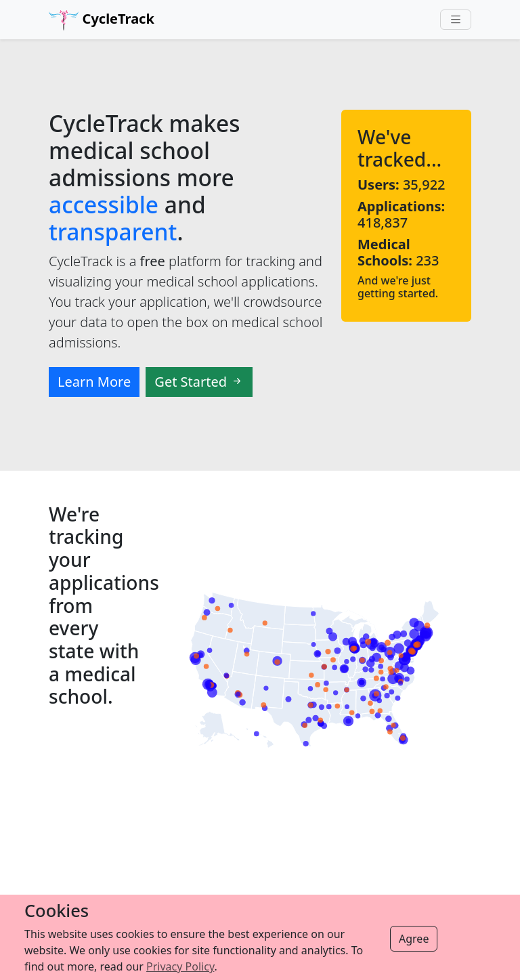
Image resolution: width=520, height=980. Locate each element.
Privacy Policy (180, 966)
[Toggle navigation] (456, 20)
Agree (414, 939)
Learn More (94, 382)
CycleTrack (102, 20)
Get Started (199, 382)
